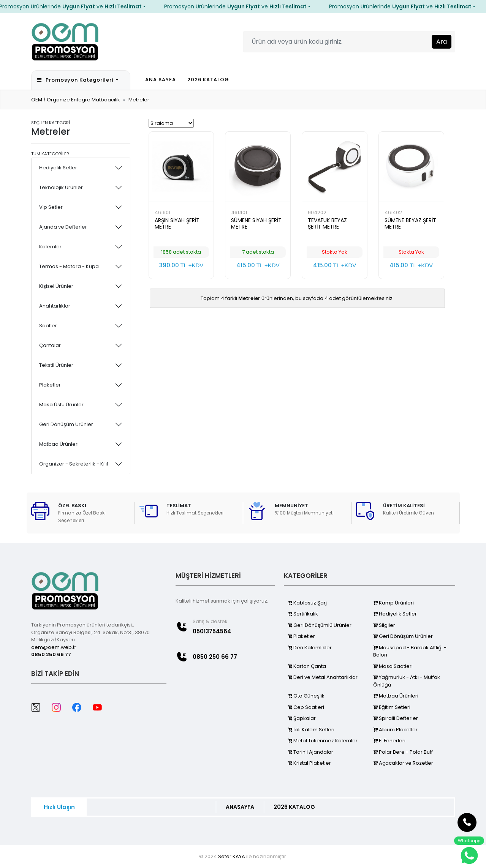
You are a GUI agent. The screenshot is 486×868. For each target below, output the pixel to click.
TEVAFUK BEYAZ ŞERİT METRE (327, 223)
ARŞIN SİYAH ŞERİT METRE (177, 223)
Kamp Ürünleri (393, 603)
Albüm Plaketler (395, 730)
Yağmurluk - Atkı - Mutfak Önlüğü (407, 681)
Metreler (139, 100)
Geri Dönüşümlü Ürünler (320, 625)
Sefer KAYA (232, 856)
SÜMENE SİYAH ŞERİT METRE (256, 223)
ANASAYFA (240, 807)
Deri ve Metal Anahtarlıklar (323, 677)
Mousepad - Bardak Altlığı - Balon (410, 651)
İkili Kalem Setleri (311, 730)
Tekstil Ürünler (56, 365)
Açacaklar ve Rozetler (403, 763)
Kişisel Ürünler (56, 286)
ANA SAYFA (161, 80)
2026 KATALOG (208, 80)
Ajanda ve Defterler (63, 227)
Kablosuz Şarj (307, 603)
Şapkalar (302, 718)
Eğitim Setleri (392, 707)
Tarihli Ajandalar (310, 752)
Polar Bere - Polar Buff (403, 752)
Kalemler (50, 247)
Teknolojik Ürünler (61, 187)
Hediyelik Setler (58, 168)
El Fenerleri (389, 741)
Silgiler (384, 625)
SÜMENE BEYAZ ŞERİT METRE (410, 223)
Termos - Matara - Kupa (69, 266)
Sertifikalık (303, 614)
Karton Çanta (307, 666)
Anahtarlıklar (55, 306)
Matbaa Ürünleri (59, 444)
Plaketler (50, 385)
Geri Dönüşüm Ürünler (66, 424)
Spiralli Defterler (396, 718)
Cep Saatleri (306, 707)
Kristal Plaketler (309, 763)
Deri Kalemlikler (310, 648)
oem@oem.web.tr (54, 647)
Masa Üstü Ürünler (61, 405)
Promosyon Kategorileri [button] (76, 80)
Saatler (48, 326)
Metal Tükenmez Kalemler (323, 741)
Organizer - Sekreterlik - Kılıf (74, 464)
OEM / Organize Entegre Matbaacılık (76, 100)
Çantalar (50, 345)
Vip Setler (51, 207)
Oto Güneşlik (306, 696)
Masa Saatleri (393, 666)
